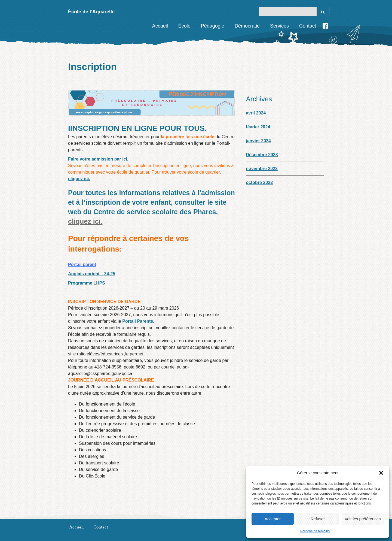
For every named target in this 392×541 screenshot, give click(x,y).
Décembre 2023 (262, 155)
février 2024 (258, 127)
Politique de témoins (315, 531)
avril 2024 (256, 113)
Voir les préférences (363, 519)
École (184, 26)
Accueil (160, 26)
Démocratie (247, 26)
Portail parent (82, 265)
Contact (308, 26)
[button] (381, 473)
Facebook (325, 26)
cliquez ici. (79, 179)
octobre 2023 (259, 182)
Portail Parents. (138, 321)
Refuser (318, 519)
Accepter (273, 519)
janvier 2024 (258, 141)
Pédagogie (213, 26)
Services (279, 26)
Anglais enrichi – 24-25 (92, 274)
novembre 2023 (262, 169)
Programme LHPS (87, 283)
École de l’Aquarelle (91, 12)
